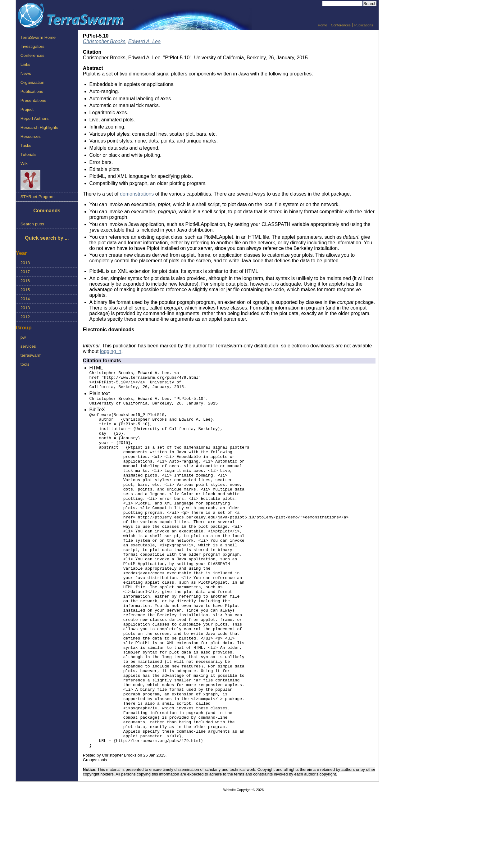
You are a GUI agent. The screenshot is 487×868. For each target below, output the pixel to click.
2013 (25, 308)
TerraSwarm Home (38, 37)
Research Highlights (39, 127)
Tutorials (29, 154)
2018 (25, 263)
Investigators (32, 46)
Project (27, 109)
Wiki (25, 163)
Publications (364, 25)
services (28, 346)
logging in (111, 351)
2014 (25, 299)
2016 (25, 281)
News (26, 73)
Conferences (341, 25)
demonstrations (137, 194)
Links (25, 64)
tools (25, 364)
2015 (25, 290)
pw (23, 337)
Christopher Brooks (104, 41)
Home (322, 25)
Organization (32, 82)
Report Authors (35, 118)
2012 (25, 317)
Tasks (26, 145)
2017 (25, 272)
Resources (31, 136)
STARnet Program (38, 197)
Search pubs (32, 224)
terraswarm (31, 355)
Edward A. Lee (144, 41)
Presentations (33, 100)
